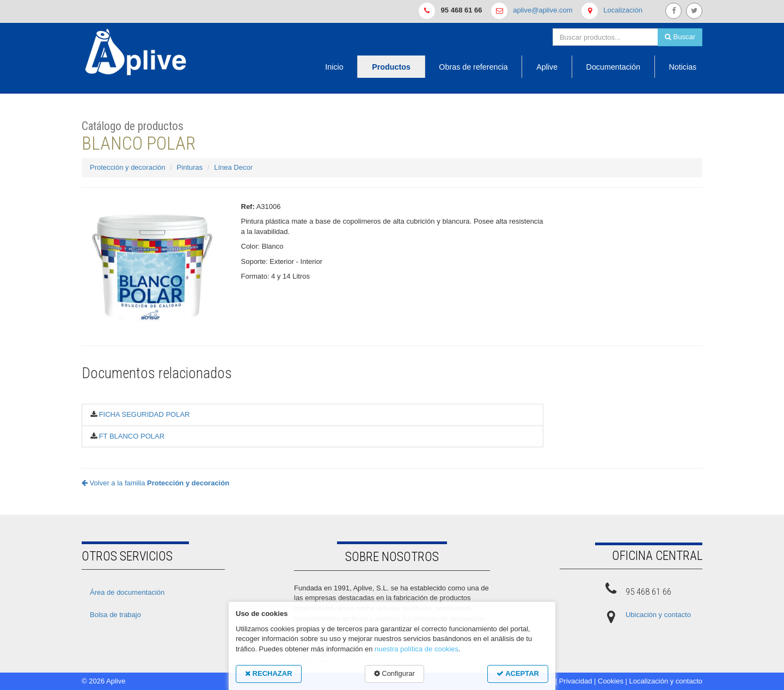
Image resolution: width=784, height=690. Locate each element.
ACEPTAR (518, 673)
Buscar (680, 37)
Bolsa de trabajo (115, 615)
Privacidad (576, 681)
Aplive (547, 67)
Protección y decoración (128, 167)
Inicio (334, 67)
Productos (391, 67)
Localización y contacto (666, 681)
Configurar (394, 673)
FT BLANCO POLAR (132, 436)
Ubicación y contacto (658, 615)
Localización (623, 10)
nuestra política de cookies (416, 649)
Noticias (682, 67)
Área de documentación (127, 592)
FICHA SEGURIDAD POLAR (145, 414)
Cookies (611, 681)
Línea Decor (233, 167)
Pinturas (190, 167)
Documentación (613, 67)
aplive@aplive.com (543, 10)
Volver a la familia (155, 483)
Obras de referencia (473, 67)
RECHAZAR (269, 673)
